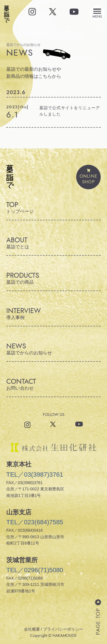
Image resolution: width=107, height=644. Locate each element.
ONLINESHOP (88, 177)
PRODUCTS (53, 278)
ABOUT (53, 243)
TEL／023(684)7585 (35, 522)
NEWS (53, 349)
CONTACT (53, 384)
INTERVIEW (53, 314)
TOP (53, 208)
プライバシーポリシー (63, 629)
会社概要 (32, 629)
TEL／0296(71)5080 (35, 570)
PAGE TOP (98, 621)
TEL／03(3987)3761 (35, 475)
